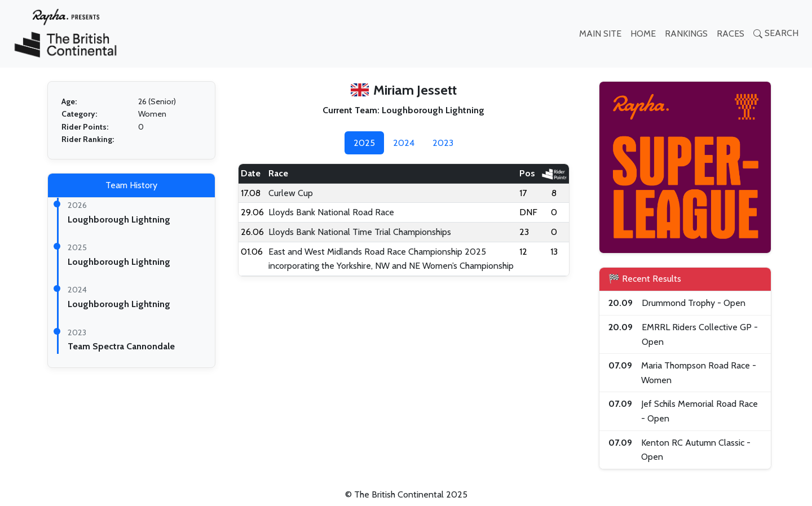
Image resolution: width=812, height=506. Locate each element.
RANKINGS (686, 34)
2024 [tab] (404, 143)
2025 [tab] (364, 143)
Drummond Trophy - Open (694, 303)
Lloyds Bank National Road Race (331, 212)
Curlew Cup (291, 193)
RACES (731, 34)
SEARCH (776, 33)
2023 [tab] (443, 143)
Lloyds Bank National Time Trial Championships (360, 232)
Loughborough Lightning (119, 219)
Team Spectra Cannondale (121, 346)
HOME (643, 34)
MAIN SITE (600, 34)
